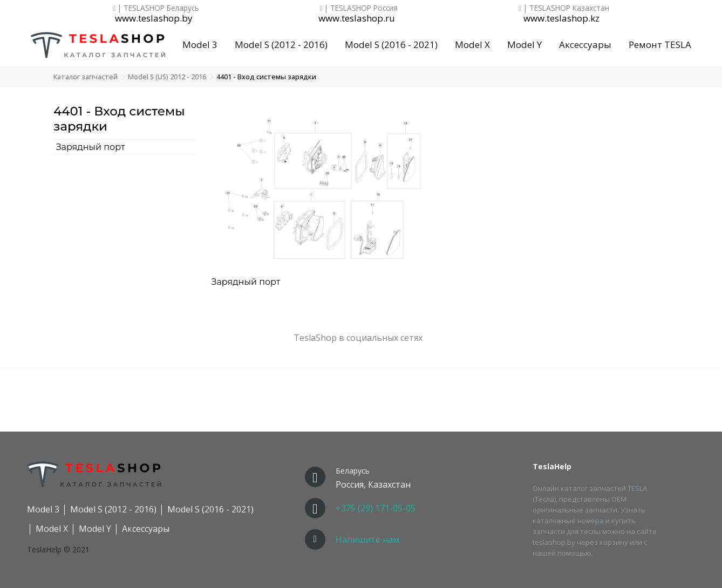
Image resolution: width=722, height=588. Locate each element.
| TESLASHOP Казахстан (564, 8)
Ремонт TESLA (660, 45)
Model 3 (200, 45)
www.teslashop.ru (357, 19)
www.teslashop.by (154, 19)
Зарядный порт (91, 147)
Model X (472, 45)
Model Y (525, 45)
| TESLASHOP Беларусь (156, 8)
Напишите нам (367, 539)
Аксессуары (585, 45)
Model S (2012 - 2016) (281, 45)
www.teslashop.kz (561, 19)
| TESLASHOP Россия (359, 8)
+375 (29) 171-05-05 (376, 508)
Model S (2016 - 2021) (391, 45)
